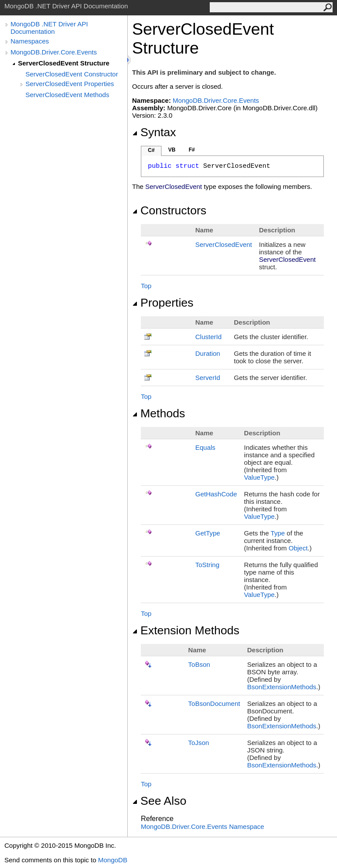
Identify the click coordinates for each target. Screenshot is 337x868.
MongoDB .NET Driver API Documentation (49, 28)
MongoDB (113, 860)
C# (151, 150)
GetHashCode (216, 494)
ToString (207, 565)
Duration (208, 353)
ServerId (208, 378)
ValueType (259, 477)
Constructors (169, 210)
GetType (208, 533)
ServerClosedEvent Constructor (72, 74)
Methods (159, 413)
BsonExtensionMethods (282, 687)
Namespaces (30, 41)
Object (298, 548)
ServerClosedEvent (224, 244)
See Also (159, 801)
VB (172, 150)
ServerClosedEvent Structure (64, 63)
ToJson (199, 743)
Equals (205, 447)
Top (146, 286)
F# (192, 150)
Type (278, 533)
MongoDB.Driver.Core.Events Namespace (203, 826)
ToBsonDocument (214, 703)
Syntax (154, 132)
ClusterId (208, 337)
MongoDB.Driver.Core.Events (54, 52)
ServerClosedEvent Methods (67, 95)
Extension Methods (186, 630)
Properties (163, 303)
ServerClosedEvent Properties (70, 84)
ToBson (199, 664)
